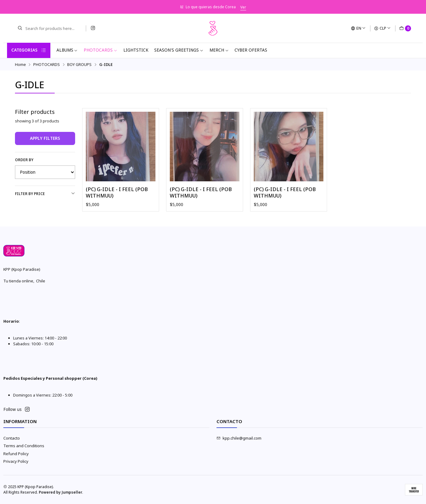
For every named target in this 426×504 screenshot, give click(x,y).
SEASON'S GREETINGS (179, 50)
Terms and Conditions (24, 446)
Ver (243, 7)
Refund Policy (16, 454)
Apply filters (45, 138)
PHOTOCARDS (100, 50)
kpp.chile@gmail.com (239, 438)
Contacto (12, 438)
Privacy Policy (16, 461)
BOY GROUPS (79, 65)
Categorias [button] (29, 50)
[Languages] (358, 28)
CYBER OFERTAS (251, 50)
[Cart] (405, 28)
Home (20, 65)
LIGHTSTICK (136, 50)
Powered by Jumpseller (60, 492)
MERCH (219, 50)
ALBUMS (67, 50)
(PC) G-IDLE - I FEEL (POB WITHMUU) (117, 192)
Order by (24, 160)
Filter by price (45, 194)
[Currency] (382, 28)
